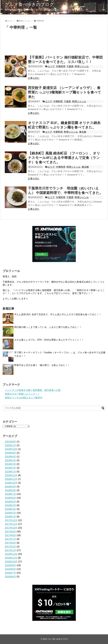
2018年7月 (11, 494)
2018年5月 (11, 502)
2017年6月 (11, 543)
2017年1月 (11, 550)
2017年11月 (11, 524)
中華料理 (61, 66)
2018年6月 (11, 498)
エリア (51, 66)
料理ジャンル (82, 66)
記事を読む (34, 78)
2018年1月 (11, 517)
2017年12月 (11, 520)
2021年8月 (11, 442)
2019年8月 (11, 453)
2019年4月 (11, 460)
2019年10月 (11, 449)
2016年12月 (11, 554)
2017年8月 (11, 535)
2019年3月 (11, 464)
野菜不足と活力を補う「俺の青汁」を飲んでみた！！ (42, 365)
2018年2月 (11, 513)
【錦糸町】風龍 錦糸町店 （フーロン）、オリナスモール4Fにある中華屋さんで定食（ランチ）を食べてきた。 (64, 158)
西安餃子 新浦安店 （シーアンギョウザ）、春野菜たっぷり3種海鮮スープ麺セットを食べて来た (65, 92)
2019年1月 (11, 472)
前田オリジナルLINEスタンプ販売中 (24, 398)
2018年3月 (11, 509)
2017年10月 (11, 528)
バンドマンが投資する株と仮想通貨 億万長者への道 (33, 390)
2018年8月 (11, 490)
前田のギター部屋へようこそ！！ (22, 394)
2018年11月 (11, 479)
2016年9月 (11, 565)
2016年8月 (11, 569)
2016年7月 (11, 573)
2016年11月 (11, 558)
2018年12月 (11, 475)
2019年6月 (11, 457)
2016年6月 (11, 577)
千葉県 (70, 66)
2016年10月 (11, 562)
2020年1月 (11, 445)
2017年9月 (11, 532)
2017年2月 (11, 547)
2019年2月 (11, 468)
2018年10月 (11, 483)
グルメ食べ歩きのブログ (29, 4)
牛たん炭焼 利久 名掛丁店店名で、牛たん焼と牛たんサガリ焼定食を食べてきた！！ (58, 314)
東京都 (83, 132)
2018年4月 (11, 505)
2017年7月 (11, 539)
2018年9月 (11, 487)
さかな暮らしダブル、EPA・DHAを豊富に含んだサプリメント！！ (49, 340)
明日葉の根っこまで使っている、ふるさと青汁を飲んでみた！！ (48, 327)
